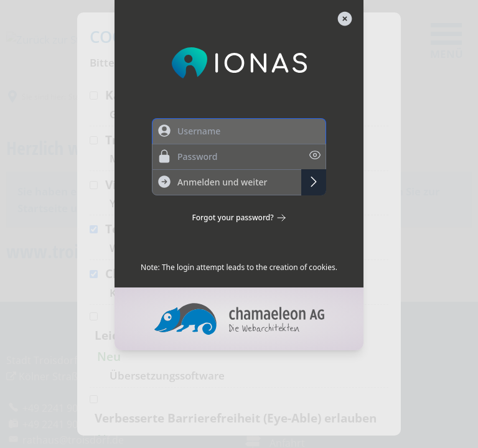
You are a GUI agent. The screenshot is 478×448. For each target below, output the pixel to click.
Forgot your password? (239, 218)
